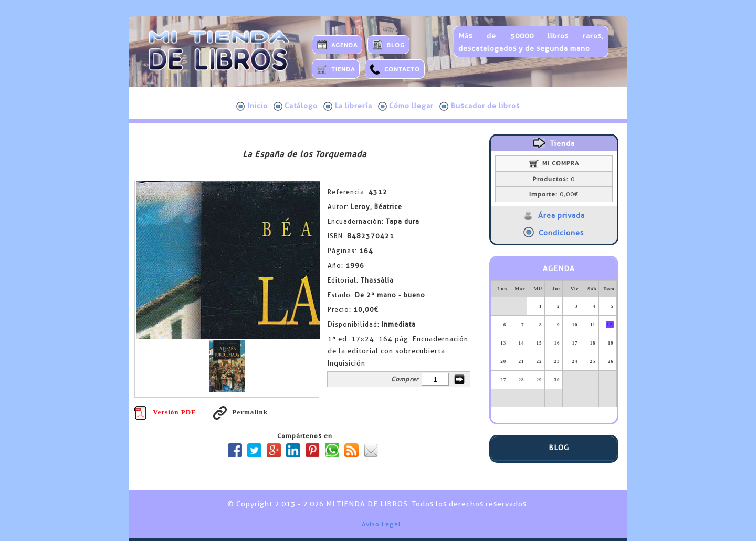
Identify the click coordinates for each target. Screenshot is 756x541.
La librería (348, 106)
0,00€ (554, 194)
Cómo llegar (406, 106)
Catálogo (296, 106)
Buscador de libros (480, 106)
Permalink (240, 412)
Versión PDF (165, 412)
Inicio (252, 106)
